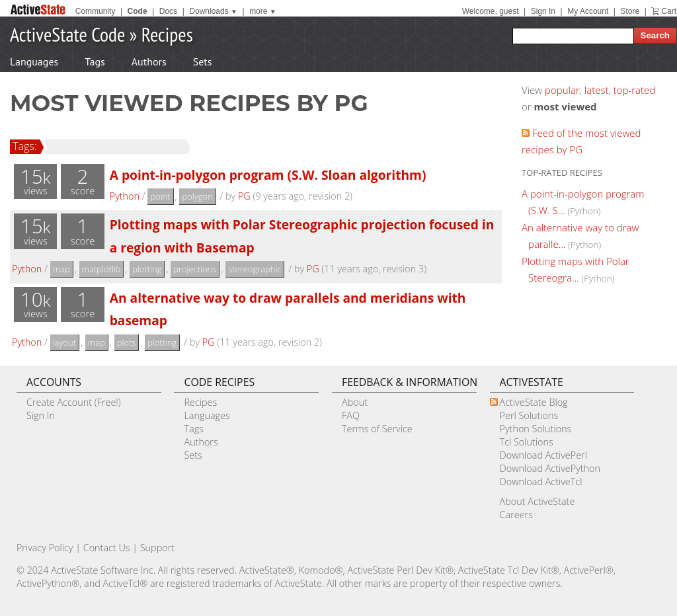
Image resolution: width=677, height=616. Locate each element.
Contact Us (107, 548)
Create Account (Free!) (74, 402)
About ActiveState (538, 501)
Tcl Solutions (527, 442)
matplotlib (101, 269)
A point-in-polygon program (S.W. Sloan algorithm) (268, 175)
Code (138, 11)
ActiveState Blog (534, 402)
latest (597, 90)
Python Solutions (536, 429)
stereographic (255, 269)
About (355, 402)
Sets (203, 61)
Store (630, 11)
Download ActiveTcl (541, 481)
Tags (95, 61)
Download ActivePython (550, 468)
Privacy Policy (45, 548)
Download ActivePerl (543, 455)
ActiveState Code (67, 34)
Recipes (167, 34)
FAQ (351, 415)
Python (125, 196)
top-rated (635, 90)
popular (562, 90)
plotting (147, 269)
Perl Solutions (529, 415)
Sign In (543, 11)
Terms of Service (377, 429)
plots (127, 342)
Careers (516, 515)
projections (195, 269)
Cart (669, 11)
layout (64, 342)
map (61, 269)
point (160, 196)
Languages (34, 61)
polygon (197, 196)
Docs (168, 11)
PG (244, 196)
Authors (149, 61)
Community (96, 11)
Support (157, 548)
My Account (588, 11)
